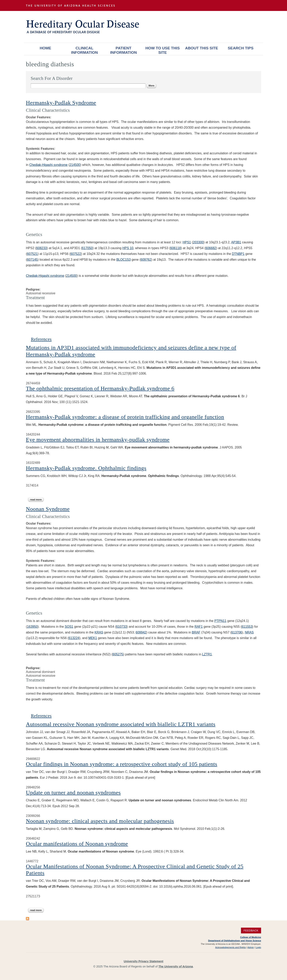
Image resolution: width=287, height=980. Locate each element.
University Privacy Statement (143, 961)
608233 (42, 248)
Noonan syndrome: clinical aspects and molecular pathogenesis (100, 821)
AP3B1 (236, 242)
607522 (76, 254)
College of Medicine (251, 937)
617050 (87, 248)
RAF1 (199, 627)
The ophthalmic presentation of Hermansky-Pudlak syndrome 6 (100, 388)
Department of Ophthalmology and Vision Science (235, 941)
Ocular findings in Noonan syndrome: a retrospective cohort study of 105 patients (122, 764)
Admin (251, 947)
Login (258, 947)
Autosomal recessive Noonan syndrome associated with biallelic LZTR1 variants (121, 724)
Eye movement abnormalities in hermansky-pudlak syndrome (98, 440)
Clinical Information (85, 50)
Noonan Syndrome (48, 509)
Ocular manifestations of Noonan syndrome (77, 844)
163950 (32, 627)
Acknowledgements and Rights (231, 947)
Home (45, 48)
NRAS (249, 632)
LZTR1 (207, 654)
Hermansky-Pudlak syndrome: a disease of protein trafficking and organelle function (125, 417)
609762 (146, 260)
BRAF (196, 632)
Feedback (251, 931)
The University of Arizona (176, 966)
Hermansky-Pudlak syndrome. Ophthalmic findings (86, 468)
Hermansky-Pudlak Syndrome (61, 103)
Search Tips (241, 48)
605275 (118, 654)
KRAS (99, 632)
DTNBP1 (238, 254)
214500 (71, 276)
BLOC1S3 (124, 260)
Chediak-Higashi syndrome (48, 165)
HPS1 (187, 242)
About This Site (202, 48)
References (41, 339)
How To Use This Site (162, 50)
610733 (121, 627)
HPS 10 (128, 248)
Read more (37, 500)
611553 (247, 627)
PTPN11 (220, 621)
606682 (211, 248)
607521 (32, 254)
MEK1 (93, 638)
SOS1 (69, 627)
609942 (141, 632)
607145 (32, 260)
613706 (237, 632)
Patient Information (124, 50)
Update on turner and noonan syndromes (73, 793)
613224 (74, 638)
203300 (198, 242)
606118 (175, 248)
